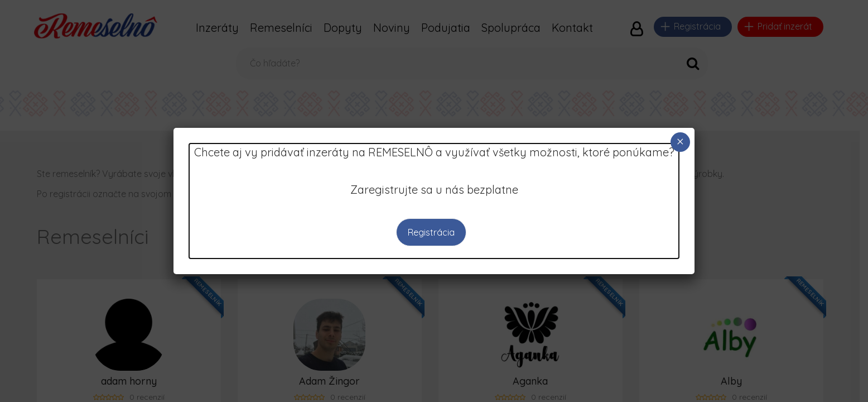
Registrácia (431, 232)
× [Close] (680, 142)
